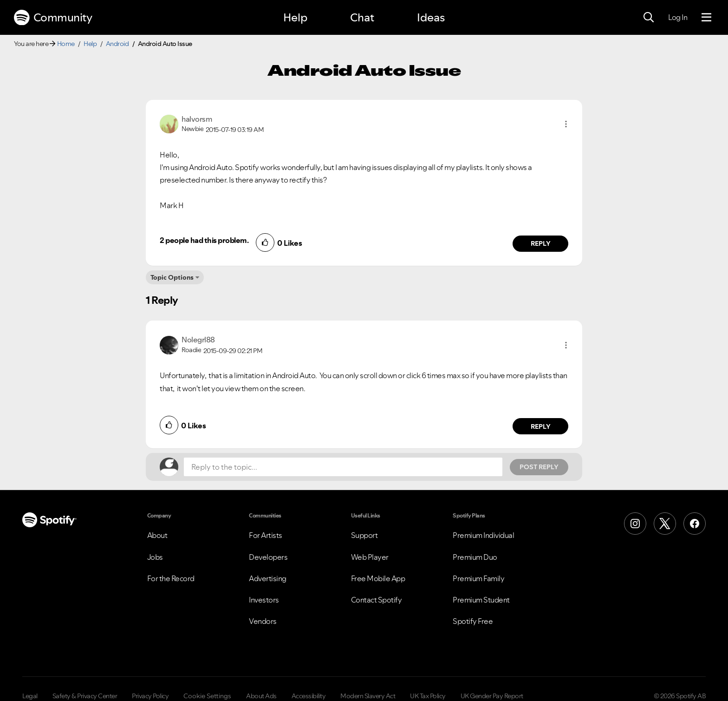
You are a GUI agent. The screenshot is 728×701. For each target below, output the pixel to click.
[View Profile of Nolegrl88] (198, 340)
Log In (678, 17)
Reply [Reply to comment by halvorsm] (541, 243)
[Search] (649, 18)
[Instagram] (635, 524)
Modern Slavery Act (368, 696)
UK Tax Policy (428, 696)
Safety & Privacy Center (85, 696)
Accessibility (309, 696)
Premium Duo (475, 557)
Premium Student (481, 600)
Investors (264, 600)
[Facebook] (695, 524)
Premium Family (478, 578)
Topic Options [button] (172, 277)
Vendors (263, 621)
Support (364, 535)
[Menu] (706, 18)
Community (53, 18)
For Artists (266, 535)
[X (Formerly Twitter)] (665, 524)
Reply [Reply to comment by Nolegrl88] (541, 426)
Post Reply (539, 467)
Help (295, 17)
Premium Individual (483, 535)
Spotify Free (473, 621)
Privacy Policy (150, 696)
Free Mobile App (378, 578)
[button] (566, 124)
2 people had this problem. (204, 240)
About (157, 535)
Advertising (268, 578)
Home (66, 44)
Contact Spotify (377, 600)
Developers (268, 557)
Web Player (370, 557)
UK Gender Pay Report (492, 696)
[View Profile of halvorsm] (197, 119)
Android (117, 44)
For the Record (171, 578)
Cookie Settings (207, 696)
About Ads (261, 696)
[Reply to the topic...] (343, 467)
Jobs (155, 557)
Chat (362, 17)
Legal (30, 696)
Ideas (431, 17)
